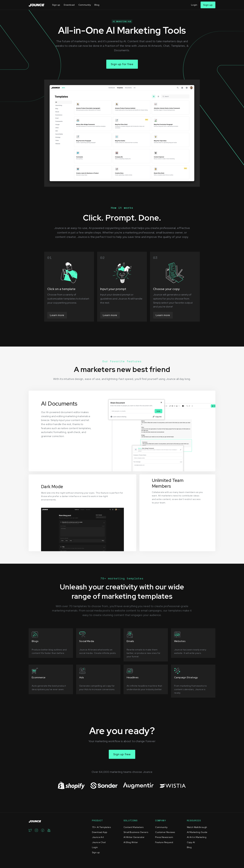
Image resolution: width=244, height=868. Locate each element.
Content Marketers (134, 827)
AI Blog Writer (131, 842)
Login (194, 5)
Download (69, 5)
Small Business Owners (136, 832)
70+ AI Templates (101, 827)
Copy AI (191, 842)
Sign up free (122, 754)
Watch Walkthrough (197, 827)
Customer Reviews (165, 832)
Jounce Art (98, 837)
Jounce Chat (99, 842)
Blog (97, 5)
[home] (36, 5)
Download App (100, 832)
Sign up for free (122, 64)
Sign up (56, 5)
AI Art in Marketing (197, 837)
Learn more (57, 315)
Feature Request (164, 842)
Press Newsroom (164, 837)
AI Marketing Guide (197, 832)
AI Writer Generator (134, 837)
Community (85, 5)
